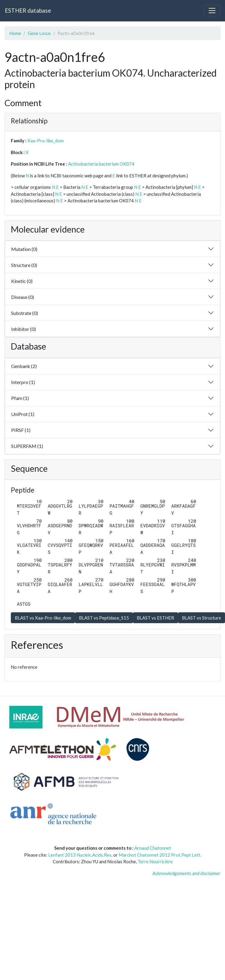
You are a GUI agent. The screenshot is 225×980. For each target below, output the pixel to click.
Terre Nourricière (155, 861)
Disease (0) (23, 297)
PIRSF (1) (21, 430)
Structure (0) (24, 265)
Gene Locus (39, 33)
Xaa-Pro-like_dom (45, 141)
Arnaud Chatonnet (153, 848)
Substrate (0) (25, 313)
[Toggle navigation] (212, 11)
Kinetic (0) (22, 281)
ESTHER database (28, 10)
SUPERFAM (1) (27, 446)
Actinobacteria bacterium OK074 (101, 164)
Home (15, 33)
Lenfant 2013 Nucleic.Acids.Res (80, 855)
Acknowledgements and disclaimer (186, 873)
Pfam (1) (20, 398)
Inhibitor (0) (23, 329)
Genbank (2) (24, 366)
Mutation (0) (24, 249)
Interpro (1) (23, 382)
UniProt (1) (23, 414)
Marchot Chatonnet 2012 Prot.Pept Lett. (160, 855)
